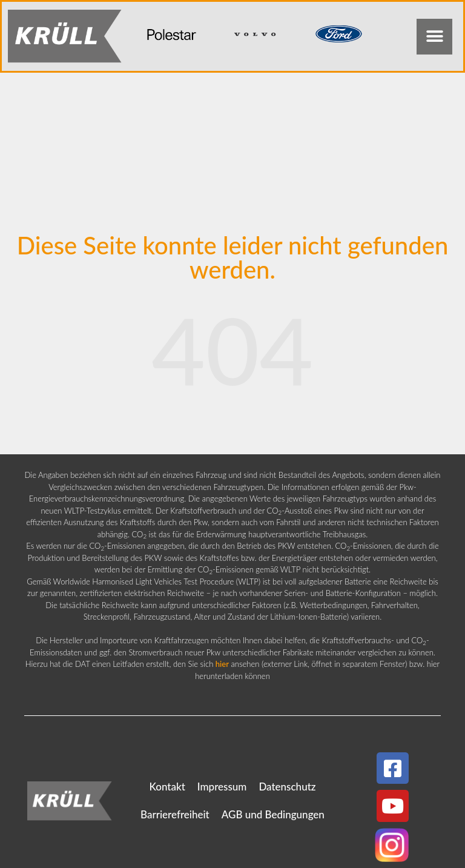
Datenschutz (287, 787)
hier (222, 664)
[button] (434, 37)
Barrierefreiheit (175, 814)
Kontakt (167, 787)
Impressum (222, 787)
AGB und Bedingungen (273, 814)
